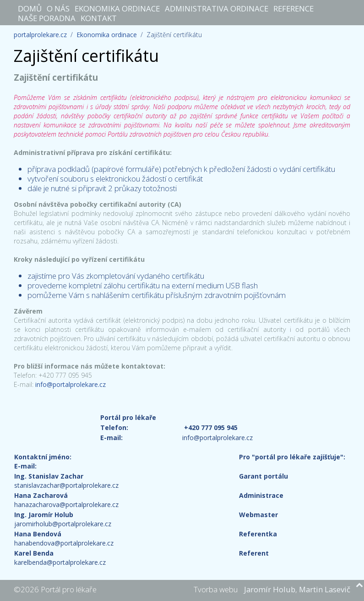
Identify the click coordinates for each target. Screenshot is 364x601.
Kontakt (99, 18)
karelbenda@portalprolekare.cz (60, 562)
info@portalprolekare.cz (71, 384)
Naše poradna (47, 18)
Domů (30, 8)
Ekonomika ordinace (117, 8)
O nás (58, 8)
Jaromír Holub (270, 589)
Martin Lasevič (325, 589)
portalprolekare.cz (40, 35)
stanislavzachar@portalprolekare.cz (66, 485)
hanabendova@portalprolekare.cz (64, 543)
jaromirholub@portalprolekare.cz (63, 524)
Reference (293, 8)
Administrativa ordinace (217, 8)
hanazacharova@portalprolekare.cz (66, 505)
